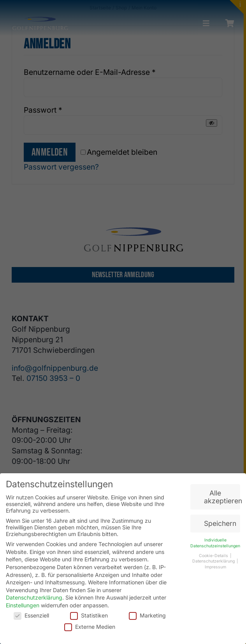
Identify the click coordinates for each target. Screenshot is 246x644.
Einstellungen (23, 605)
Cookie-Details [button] (214, 556)
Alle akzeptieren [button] (222, 497)
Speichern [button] (220, 523)
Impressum (215, 567)
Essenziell (31, 615)
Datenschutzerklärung (34, 597)
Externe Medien (90, 627)
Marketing (147, 615)
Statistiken (89, 615)
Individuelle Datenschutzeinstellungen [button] (215, 543)
